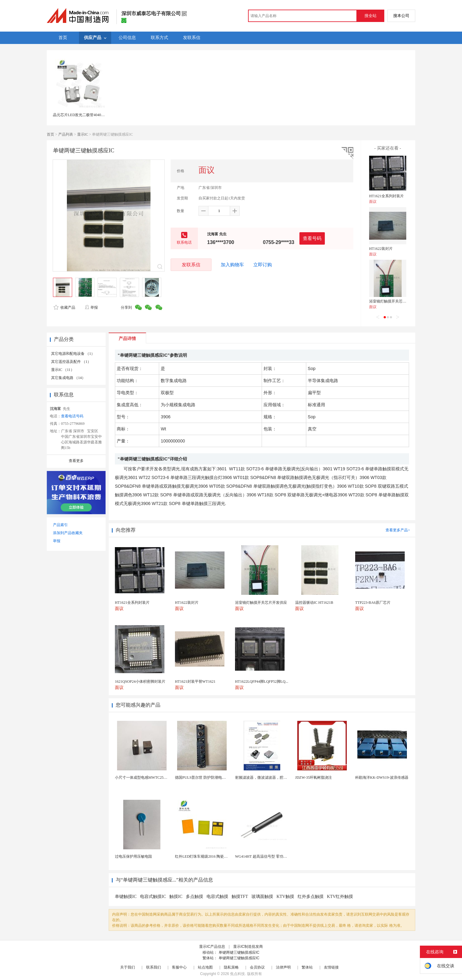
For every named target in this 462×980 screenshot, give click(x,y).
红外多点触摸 (311, 897)
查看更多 (76, 461)
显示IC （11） (63, 370)
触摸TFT (240, 897)
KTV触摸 (285, 897)
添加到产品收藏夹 (68, 533)
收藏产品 (64, 307)
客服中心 (179, 967)
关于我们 (128, 967)
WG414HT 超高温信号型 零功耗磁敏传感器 (270, 856)
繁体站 (307, 967)
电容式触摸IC (153, 897)
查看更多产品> (398, 530)
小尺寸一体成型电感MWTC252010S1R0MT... (151, 777)
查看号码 (312, 238)
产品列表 (66, 134)
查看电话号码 (72, 416)
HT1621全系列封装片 (386, 196)
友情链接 (331, 967)
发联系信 (191, 265)
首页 (50, 134)
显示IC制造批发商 (248, 947)
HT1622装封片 (381, 249)
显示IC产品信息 (212, 947)
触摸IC (176, 897)
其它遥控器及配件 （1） (71, 362)
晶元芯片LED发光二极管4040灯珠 (81, 115)
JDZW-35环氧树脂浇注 (314, 777)
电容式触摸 (217, 897)
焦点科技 (238, 974)
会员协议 (257, 967)
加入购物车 (232, 265)
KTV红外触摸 (340, 897)
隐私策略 (231, 967)
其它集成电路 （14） (68, 378)
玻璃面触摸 (262, 897)
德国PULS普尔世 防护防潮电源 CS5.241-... (209, 777)
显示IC (83, 134)
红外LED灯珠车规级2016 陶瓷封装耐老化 (209, 856)
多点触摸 (194, 897)
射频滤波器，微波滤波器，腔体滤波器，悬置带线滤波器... (283, 777)
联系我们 (154, 967)
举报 (91, 307)
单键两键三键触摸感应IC (239, 952)
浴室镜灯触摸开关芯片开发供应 (395, 301)
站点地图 (205, 967)
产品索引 (60, 525)
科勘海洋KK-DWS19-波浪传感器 (382, 777)
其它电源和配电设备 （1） (73, 354)
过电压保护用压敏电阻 (133, 856)
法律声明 (283, 967)
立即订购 (263, 265)
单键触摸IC (126, 897)
